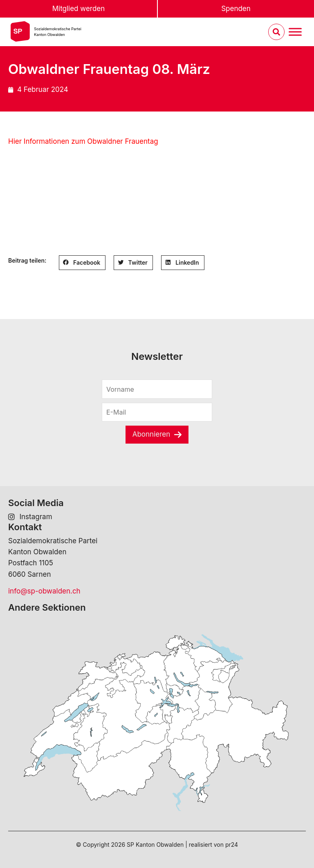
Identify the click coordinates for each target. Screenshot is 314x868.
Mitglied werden (79, 9)
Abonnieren (151, 434)
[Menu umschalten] (295, 32)
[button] (82, 263)
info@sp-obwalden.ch (44, 591)
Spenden (236, 9)
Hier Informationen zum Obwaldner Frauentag (83, 141)
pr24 (232, 845)
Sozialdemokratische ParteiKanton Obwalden (58, 32)
